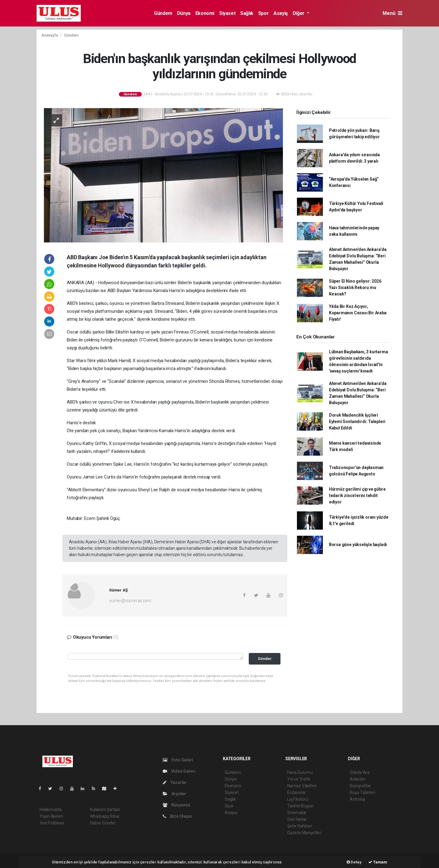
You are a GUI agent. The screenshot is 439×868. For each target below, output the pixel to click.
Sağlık (247, 13)
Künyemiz (177, 805)
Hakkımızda (51, 810)
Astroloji (357, 799)
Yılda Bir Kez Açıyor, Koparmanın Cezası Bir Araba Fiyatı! (358, 313)
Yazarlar (175, 782)
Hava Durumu (300, 772)
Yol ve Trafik (299, 779)
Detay (354, 862)
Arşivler (175, 794)
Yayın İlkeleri (51, 816)
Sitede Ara (360, 772)
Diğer (299, 13)
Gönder (265, 659)
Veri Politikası (52, 823)
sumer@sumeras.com (130, 601)
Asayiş (281, 13)
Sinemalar (297, 813)
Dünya (184, 13)
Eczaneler (296, 792)
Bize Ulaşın (177, 816)
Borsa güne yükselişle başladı (358, 545)
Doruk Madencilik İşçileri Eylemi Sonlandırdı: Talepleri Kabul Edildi (357, 422)
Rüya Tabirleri (362, 792)
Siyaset (227, 13)
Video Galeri (179, 771)
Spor (263, 13)
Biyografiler (360, 786)
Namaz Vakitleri (302, 786)
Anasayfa (50, 35)
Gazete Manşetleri (304, 833)
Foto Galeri (178, 760)
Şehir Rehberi (300, 826)
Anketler (358, 779)
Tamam (378, 862)
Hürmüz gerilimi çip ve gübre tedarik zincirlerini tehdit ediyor (357, 496)
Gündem (163, 13)
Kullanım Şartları (105, 810)
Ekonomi (205, 13)
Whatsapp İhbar (105, 816)
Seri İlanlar (297, 819)
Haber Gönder (103, 823)
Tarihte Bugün (300, 806)
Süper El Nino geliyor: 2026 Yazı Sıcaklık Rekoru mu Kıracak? (355, 288)
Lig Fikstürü (298, 799)
